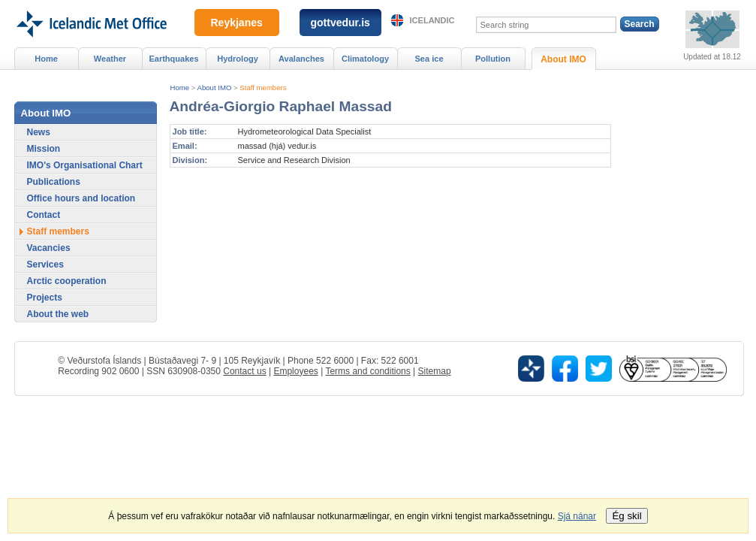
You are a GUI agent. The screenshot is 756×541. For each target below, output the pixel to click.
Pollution (493, 59)
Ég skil (626, 516)
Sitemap (435, 371)
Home (180, 88)
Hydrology (238, 59)
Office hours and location (81, 198)
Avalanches (301, 59)
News (39, 132)
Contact (44, 215)
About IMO (215, 88)
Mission (44, 149)
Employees (295, 371)
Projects (45, 298)
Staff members (263, 88)
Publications (54, 182)
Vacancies (49, 248)
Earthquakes (173, 59)
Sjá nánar (577, 516)
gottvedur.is (340, 23)
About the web (58, 314)
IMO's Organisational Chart (85, 165)
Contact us (244, 371)
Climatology (365, 59)
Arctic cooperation (67, 281)
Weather (110, 59)
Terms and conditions (367, 371)
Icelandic (432, 20)
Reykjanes (237, 23)
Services (45, 264)
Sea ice (429, 59)
